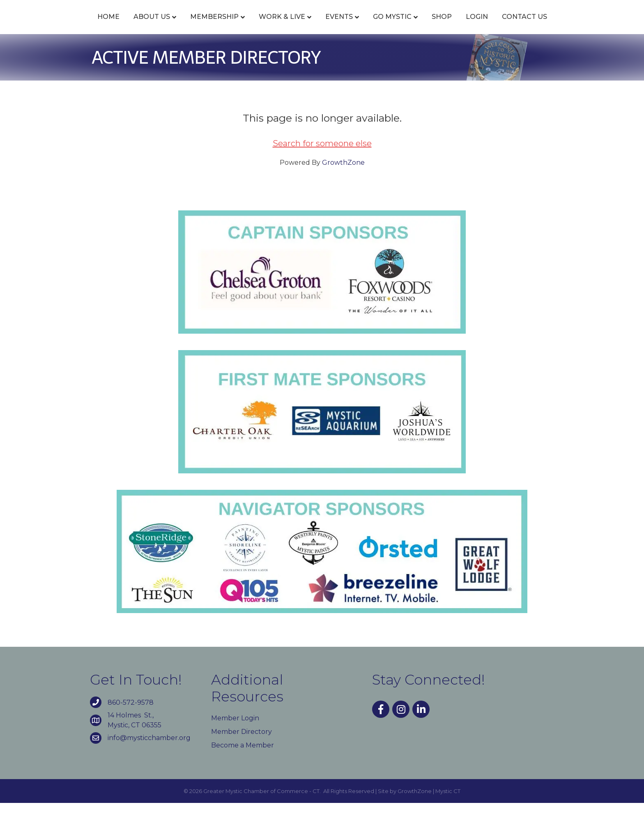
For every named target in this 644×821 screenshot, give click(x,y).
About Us (105, 26)
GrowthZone (343, 181)
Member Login (235, 736)
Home (61, 26)
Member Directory (241, 750)
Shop (489, 26)
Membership (167, 26)
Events (292, 26)
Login (524, 26)
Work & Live (235, 26)
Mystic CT (448, 809)
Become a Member (243, 763)
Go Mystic (439, 26)
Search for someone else (322, 161)
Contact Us (572, 26)
